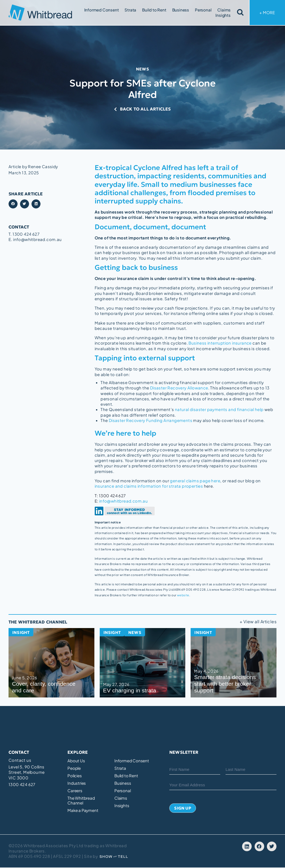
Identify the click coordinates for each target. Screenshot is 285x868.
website (183, 594)
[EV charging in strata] (143, 662)
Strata (130, 10)
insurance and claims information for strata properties (149, 486)
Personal (203, 10)
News (143, 69)
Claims (224, 10)
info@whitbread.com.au (123, 501)
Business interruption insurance (220, 343)
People (74, 768)
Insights (223, 15)
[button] (13, 204)
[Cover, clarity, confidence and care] (51, 662)
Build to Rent (154, 10)
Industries (77, 783)
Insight (21, 633)
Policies (75, 775)
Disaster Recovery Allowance (179, 388)
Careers (75, 790)
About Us (76, 760)
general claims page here (195, 480)
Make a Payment (83, 810)
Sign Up (182, 808)
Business (181, 10)
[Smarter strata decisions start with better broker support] (234, 662)
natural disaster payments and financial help (219, 409)
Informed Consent (102, 10)
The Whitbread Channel (81, 800)
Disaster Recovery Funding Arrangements (150, 420)
